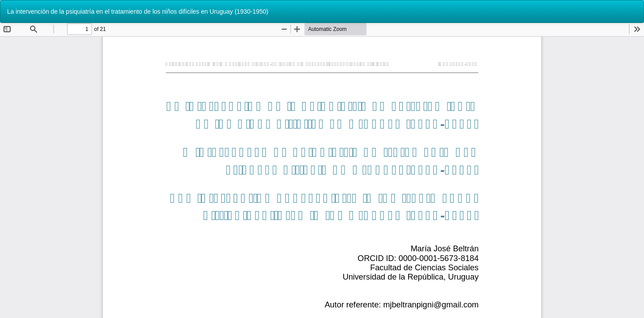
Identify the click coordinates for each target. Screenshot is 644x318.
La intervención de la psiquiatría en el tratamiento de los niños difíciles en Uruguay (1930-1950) (138, 11)
